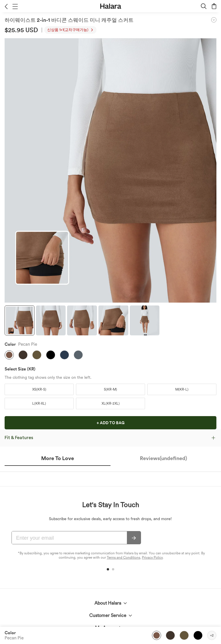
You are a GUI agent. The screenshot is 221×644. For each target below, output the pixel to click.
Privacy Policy (152, 558)
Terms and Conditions (123, 558)
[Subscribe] (134, 538)
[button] (6, 6)
